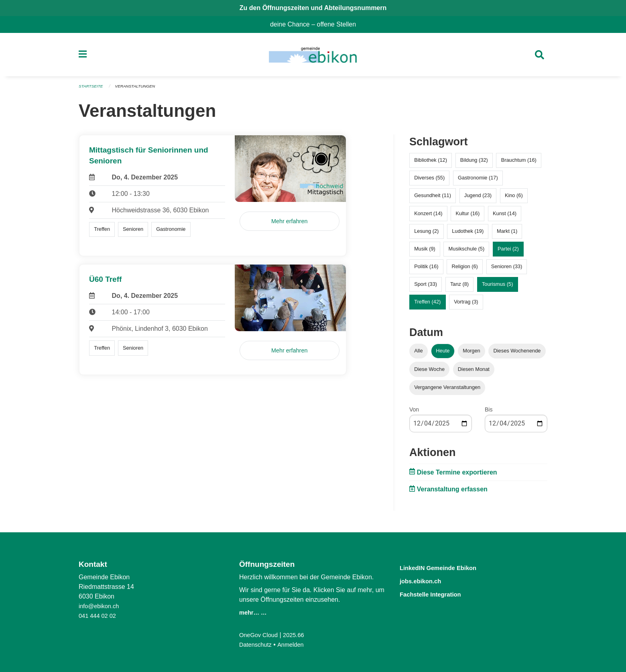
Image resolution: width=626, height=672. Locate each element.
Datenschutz (257, 645)
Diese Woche (429, 372)
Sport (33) (426, 287)
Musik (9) (425, 251)
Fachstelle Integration (439, 593)
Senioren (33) (507, 269)
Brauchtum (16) (519, 163)
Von (414, 412)
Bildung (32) (474, 163)
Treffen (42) (427, 304)
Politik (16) (426, 269)
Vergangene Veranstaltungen (447, 390)
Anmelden (295, 645)
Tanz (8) (459, 287)
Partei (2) (508, 251)
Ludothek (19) (468, 233)
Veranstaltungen (140, 89)
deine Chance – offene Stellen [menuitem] (316, 24)
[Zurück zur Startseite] (313, 56)
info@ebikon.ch (101, 606)
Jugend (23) (478, 198)
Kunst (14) (505, 216)
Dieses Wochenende (517, 353)
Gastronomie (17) (478, 180)
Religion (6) (464, 269)
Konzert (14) (428, 216)
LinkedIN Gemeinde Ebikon (449, 567)
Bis (489, 412)
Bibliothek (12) (431, 163)
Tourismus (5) (498, 287)
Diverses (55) (429, 180)
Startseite (92, 89)
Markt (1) (507, 233)
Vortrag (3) (466, 304)
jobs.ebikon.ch (426, 580)
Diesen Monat (474, 372)
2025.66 (299, 635)
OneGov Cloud (260, 635)
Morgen (471, 353)
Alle (418, 353)
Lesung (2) (426, 233)
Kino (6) (514, 198)
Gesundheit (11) (433, 198)
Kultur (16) (467, 216)
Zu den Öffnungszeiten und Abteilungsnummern (313, 8)
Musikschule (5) (467, 251)
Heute (443, 353)
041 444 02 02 (99, 616)
